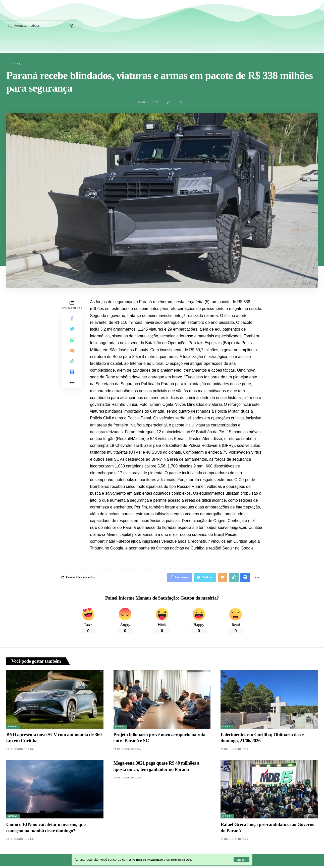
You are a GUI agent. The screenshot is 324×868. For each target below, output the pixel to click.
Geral (16, 64)
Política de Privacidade (149, 860)
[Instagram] (293, 26)
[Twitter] (274, 26)
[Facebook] (256, 26)
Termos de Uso (186, 860)
